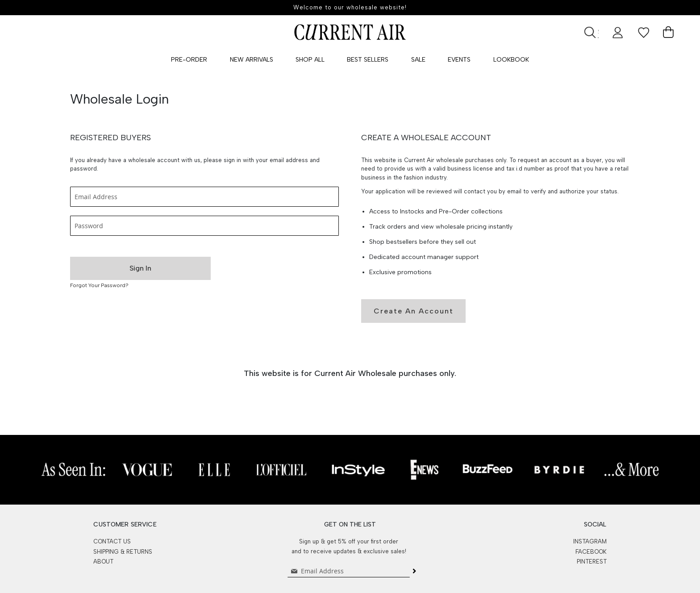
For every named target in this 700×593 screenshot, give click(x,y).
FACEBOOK (591, 552)
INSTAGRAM (590, 541)
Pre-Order (189, 60)
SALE (418, 60)
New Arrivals (252, 60)
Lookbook (511, 60)
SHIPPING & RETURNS (123, 552)
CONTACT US (112, 541)
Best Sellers (368, 60)
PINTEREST (592, 562)
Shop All (310, 60)
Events (459, 60)
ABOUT (103, 562)
